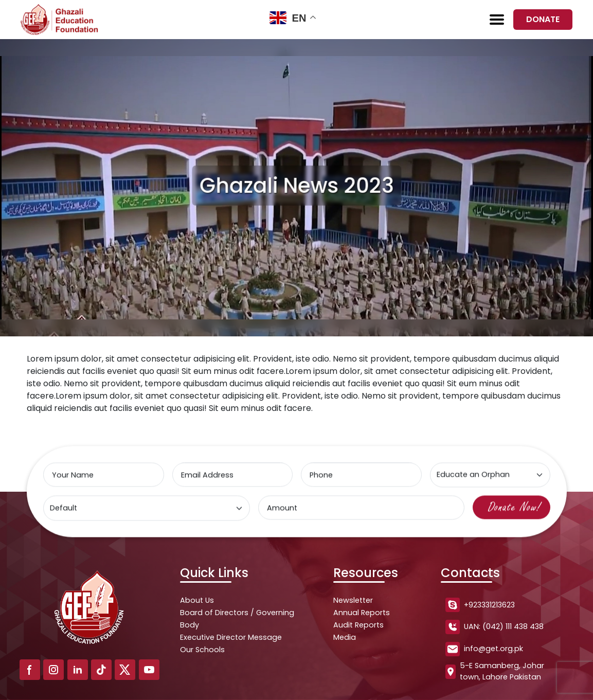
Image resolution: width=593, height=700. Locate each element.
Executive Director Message (231, 637)
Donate (543, 19)
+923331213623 (480, 605)
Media (345, 637)
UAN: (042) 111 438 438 (495, 627)
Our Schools (202, 650)
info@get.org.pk (484, 649)
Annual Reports (362, 613)
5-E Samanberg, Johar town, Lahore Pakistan (495, 671)
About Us (197, 600)
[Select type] (489, 475)
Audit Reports (358, 625)
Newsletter (353, 600)
